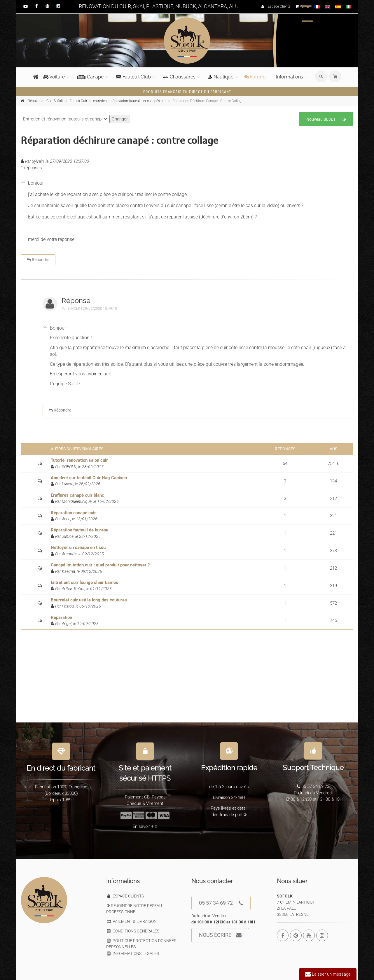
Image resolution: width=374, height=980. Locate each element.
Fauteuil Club (133, 77)
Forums (255, 77)
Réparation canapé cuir (73, 513)
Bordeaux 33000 (61, 790)
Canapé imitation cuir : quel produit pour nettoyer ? (100, 565)
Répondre (38, 260)
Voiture (54, 77)
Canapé (90, 77)
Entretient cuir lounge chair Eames (84, 582)
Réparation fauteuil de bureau (79, 530)
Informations (290, 77)
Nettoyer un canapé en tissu (78, 547)
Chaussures (179, 77)
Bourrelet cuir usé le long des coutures (89, 600)
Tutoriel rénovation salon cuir (79, 460)
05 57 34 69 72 (221, 903)
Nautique (221, 77)
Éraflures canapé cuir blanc (77, 495)
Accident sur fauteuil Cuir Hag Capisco (89, 478)
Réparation (61, 617)
